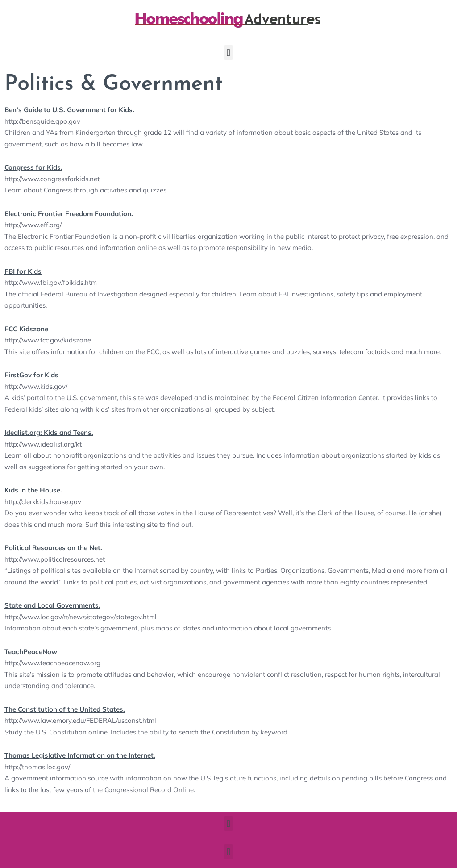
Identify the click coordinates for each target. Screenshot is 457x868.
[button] (228, 52)
